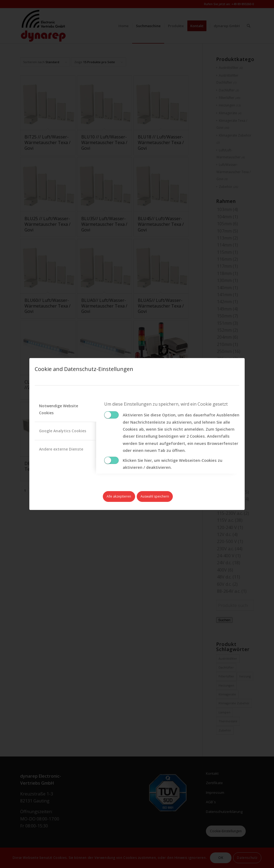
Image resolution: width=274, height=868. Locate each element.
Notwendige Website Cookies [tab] (59, 409)
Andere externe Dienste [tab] (61, 449)
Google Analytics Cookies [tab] (63, 431)
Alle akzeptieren (119, 496)
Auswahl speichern (155, 496)
